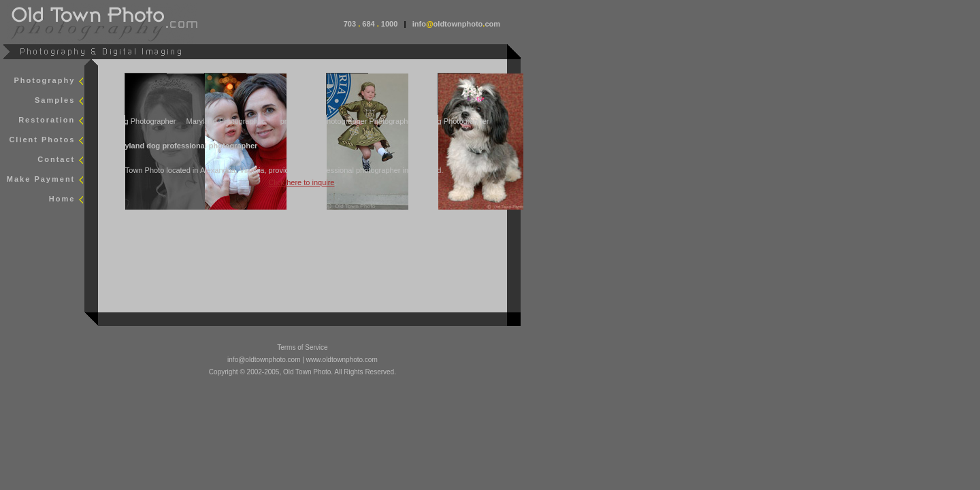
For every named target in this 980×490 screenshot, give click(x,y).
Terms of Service (302, 347)
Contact (56, 159)
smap (117, 219)
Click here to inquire (301, 182)
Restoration (47, 120)
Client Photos (42, 140)
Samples (55, 100)
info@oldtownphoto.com (264, 360)
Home (62, 199)
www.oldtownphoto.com (342, 360)
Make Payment (41, 179)
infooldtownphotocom (456, 24)
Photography (44, 80)
